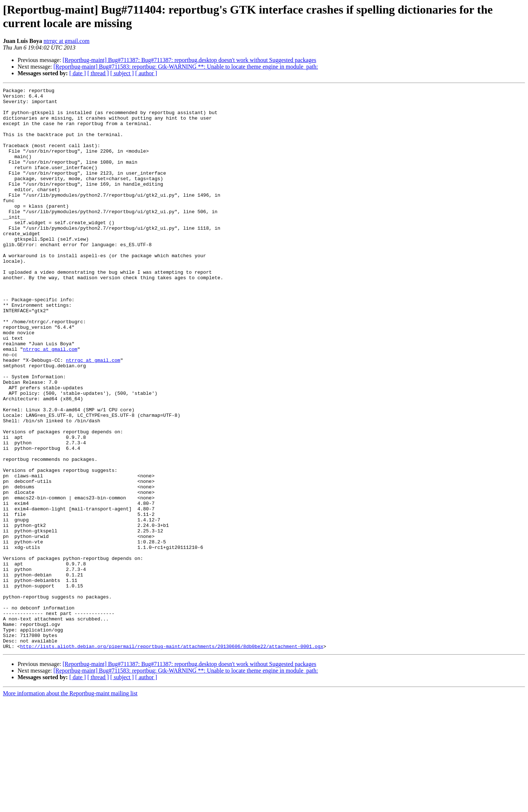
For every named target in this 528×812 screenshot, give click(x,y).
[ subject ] (122, 73)
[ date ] (78, 73)
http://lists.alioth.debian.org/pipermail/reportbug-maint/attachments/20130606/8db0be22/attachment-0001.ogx (172, 758)
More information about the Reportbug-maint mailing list (70, 806)
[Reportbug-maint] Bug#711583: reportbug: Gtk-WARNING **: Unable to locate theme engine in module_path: (186, 67)
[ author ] (146, 73)
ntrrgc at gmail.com (67, 41)
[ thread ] (98, 73)
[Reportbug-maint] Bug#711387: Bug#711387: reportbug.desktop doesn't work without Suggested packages (190, 60)
